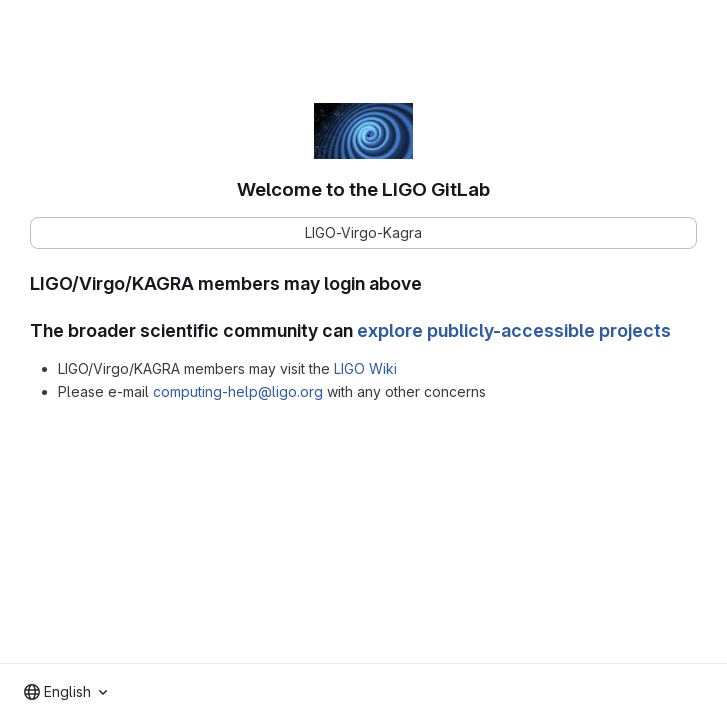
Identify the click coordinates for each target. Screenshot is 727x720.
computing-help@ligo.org (238, 391)
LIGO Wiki (365, 368)
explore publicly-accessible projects (514, 330)
